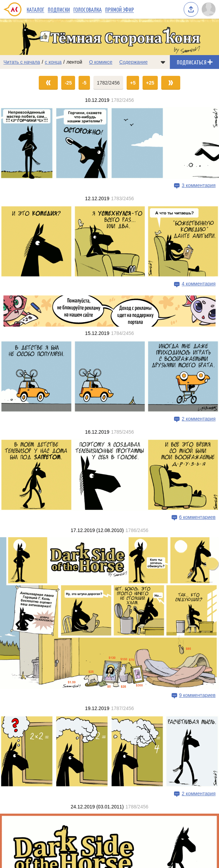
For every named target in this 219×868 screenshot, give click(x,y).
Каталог (35, 9)
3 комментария (199, 185)
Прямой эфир (120, 9)
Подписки (59, 9)
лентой (74, 62)
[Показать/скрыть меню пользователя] (209, 9)
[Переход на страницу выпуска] (109, 143)
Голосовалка (88, 9)
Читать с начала (22, 62)
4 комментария (199, 284)
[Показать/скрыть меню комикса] (163, 62)
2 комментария (199, 419)
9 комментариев (197, 695)
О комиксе (101, 62)
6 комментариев (197, 517)
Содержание (134, 62)
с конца (53, 62)
